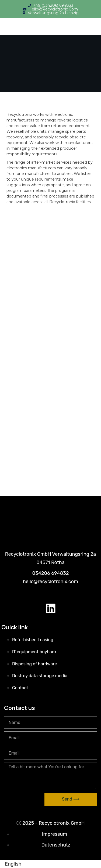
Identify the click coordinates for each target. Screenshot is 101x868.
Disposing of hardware (34, 664)
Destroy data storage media (40, 676)
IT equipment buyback (34, 652)
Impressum (55, 834)
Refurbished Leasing (33, 640)
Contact (20, 688)
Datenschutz (56, 845)
